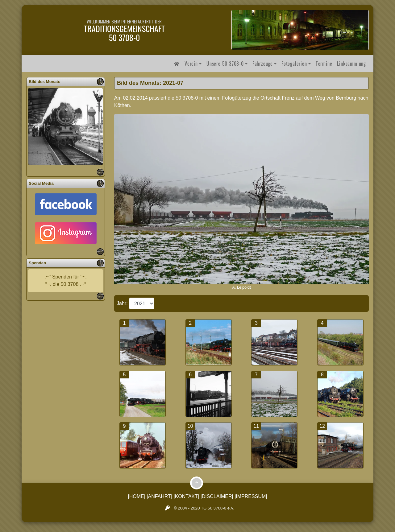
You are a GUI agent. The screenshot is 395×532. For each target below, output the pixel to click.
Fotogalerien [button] (294, 64)
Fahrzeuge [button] (263, 64)
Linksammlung (351, 64)
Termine (324, 64)
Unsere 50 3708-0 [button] (225, 64)
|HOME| (137, 496)
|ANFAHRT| (159, 496)
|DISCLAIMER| (217, 496)
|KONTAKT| (187, 496)
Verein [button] (191, 64)
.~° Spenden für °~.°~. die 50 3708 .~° (65, 280)
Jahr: (123, 303)
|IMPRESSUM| (251, 496)
